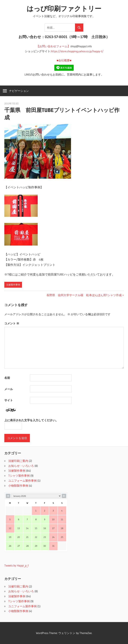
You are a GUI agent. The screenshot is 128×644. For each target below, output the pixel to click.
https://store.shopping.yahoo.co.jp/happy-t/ (77, 51)
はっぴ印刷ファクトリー (64, 9)
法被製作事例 (13, 285)
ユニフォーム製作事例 (22, 481)
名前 (7, 378)
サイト (9, 400)
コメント (12, 323)
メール (9, 389)
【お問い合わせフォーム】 (53, 46)
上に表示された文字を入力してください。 (31, 420)
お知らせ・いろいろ (21, 466)
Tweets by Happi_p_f (16, 565)
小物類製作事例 (18, 486)
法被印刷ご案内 (18, 461)
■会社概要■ (64, 60)
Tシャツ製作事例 (19, 476)
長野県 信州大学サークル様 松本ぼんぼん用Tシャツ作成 (84, 295)
